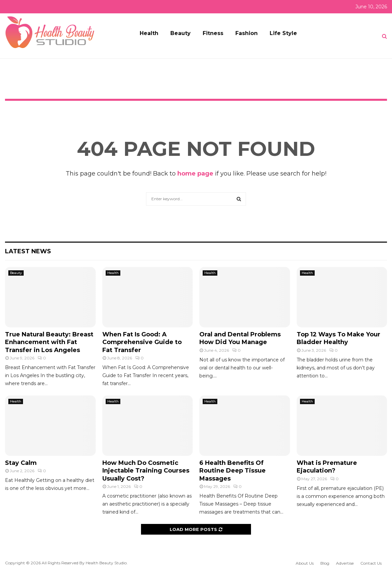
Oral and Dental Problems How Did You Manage (240, 338)
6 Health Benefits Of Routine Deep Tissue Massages (232, 471)
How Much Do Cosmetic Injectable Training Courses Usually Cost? (146, 471)
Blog (325, 563)
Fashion (246, 33)
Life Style (283, 33)
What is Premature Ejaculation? (327, 467)
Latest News (28, 251)
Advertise (345, 563)
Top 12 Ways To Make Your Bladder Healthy (338, 338)
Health (149, 33)
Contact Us (371, 563)
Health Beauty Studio (106, 563)
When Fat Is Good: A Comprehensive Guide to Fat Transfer (142, 342)
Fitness (213, 33)
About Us (305, 563)
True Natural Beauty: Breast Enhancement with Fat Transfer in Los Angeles (49, 342)
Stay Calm (21, 463)
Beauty (180, 33)
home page (195, 174)
